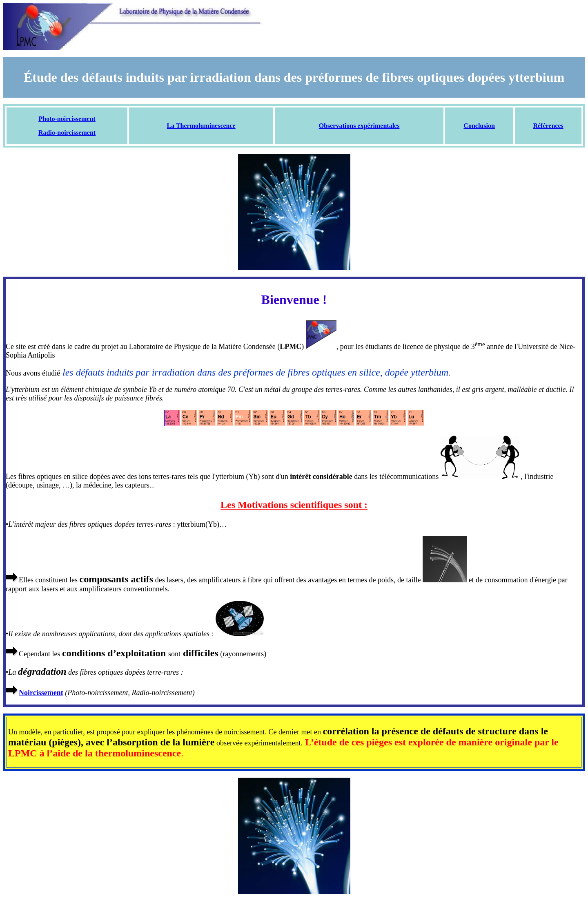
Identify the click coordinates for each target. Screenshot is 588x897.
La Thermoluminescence (201, 126)
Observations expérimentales (359, 126)
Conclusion (479, 126)
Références (548, 126)
